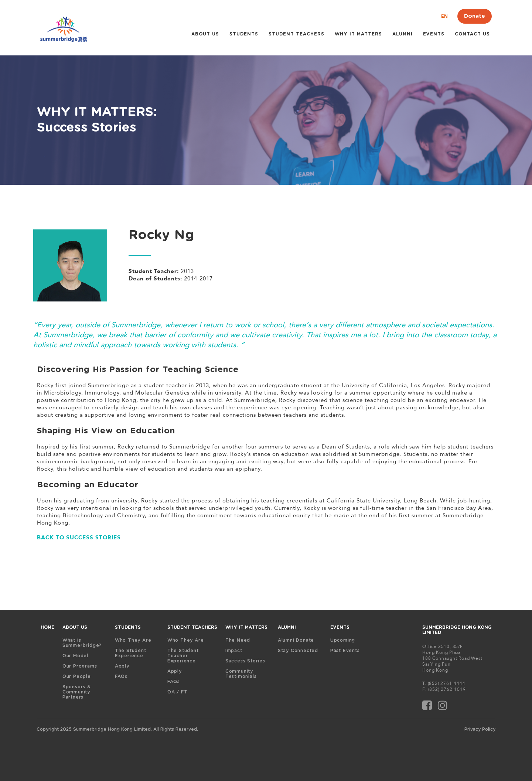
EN (444, 16)
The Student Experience (131, 653)
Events (434, 34)
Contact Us (472, 34)
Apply (122, 666)
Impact (234, 651)
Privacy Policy (480, 729)
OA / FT (178, 692)
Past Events (345, 651)
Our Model (75, 656)
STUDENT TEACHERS (296, 34)
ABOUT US (205, 34)
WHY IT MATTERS (358, 34)
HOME (47, 627)
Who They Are (133, 640)
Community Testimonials (241, 674)
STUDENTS (244, 34)
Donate (475, 16)
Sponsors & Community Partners (76, 692)
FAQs (121, 676)
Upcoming (343, 640)
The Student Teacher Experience (183, 656)
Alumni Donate (296, 640)
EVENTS (340, 627)
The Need (238, 640)
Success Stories (245, 661)
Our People (77, 676)
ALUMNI (403, 34)
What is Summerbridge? (82, 643)
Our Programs (80, 666)
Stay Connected (298, 651)
